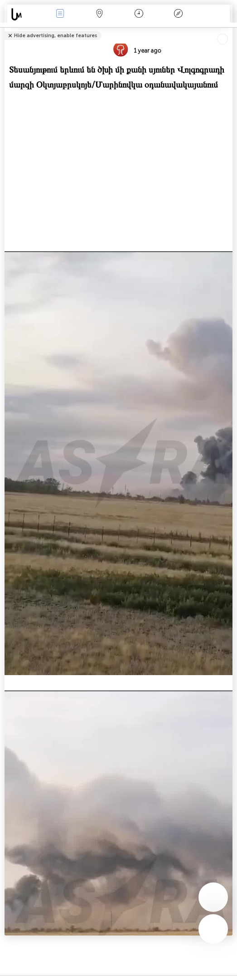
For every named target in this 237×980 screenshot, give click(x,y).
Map (100, 14)
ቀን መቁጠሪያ (139, 14)
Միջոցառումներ (60, 14)
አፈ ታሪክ (178, 14)
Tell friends (229, 30)
